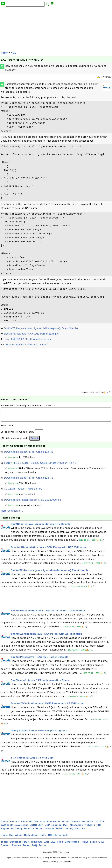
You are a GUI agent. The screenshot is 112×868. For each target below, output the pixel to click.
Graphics (88, 824)
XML (14, 53)
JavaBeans (22, 828)
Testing (69, 831)
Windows (37, 845)
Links (94, 845)
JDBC (33, 828)
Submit (35, 441)
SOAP (59, 831)
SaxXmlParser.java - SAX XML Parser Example (31, 334)
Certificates (72, 845)
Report (5, 831)
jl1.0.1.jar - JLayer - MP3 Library (23, 492)
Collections (31, 838)
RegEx (85, 845)
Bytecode (27, 824)
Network (90, 828)
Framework (54, 824)
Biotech (14, 824)
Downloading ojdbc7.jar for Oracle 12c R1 (29, 481)
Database (40, 824)
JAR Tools (7, 828)
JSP (47, 828)
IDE (102, 824)
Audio (4, 824)
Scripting (16, 831)
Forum (43, 848)
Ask (65, 838)
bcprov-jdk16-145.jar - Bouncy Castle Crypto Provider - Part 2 (40, 466)
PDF (99, 828)
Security (29, 831)
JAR (46, 845)
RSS (51, 838)
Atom (58, 838)
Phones (16, 848)
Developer (16, 845)
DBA (27, 845)
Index (43, 838)
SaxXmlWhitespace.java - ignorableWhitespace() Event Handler (41, 328)
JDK (41, 828)
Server (40, 831)
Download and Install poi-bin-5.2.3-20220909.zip (33, 503)
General (76, 824)
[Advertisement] (56, 29)
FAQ (34, 848)
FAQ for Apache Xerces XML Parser (27, 345)
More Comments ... (12, 514)
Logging (57, 828)
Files (60, 845)
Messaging (77, 828)
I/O (97, 824)
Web (77, 831)
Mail (66, 828)
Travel (26, 848)
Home (4, 53)
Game (66, 824)
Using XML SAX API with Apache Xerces (27, 339)
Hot (12, 838)
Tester (5, 845)
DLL (53, 845)
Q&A (101, 845)
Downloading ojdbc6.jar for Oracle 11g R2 (29, 455)
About (19, 838)
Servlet (50, 831)
